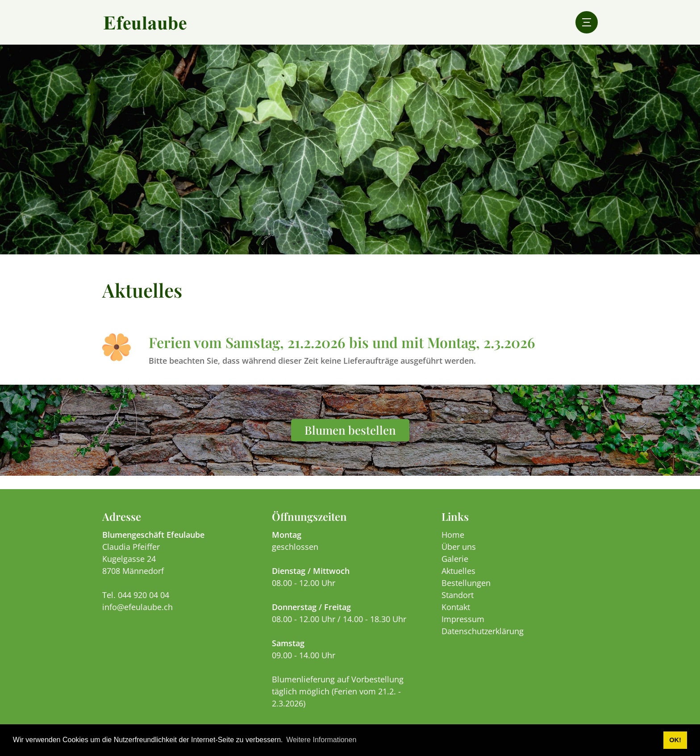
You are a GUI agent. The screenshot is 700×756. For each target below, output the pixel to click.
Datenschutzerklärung (483, 631)
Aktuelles (458, 571)
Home (453, 535)
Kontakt (456, 607)
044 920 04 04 (144, 595)
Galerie (455, 559)
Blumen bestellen (350, 430)
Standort (458, 595)
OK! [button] (675, 740)
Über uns (459, 547)
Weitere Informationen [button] (321, 740)
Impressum (463, 619)
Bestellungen (466, 583)
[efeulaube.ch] (145, 22)
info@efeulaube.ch (137, 607)
